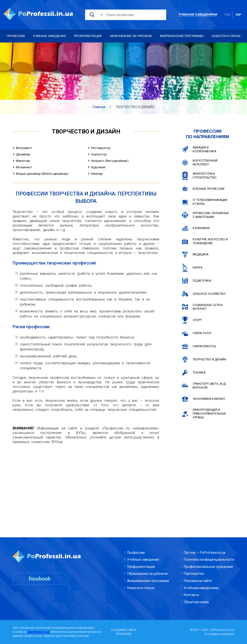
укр (238, 15)
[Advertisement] (86, 482)
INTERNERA (123, 634)
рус (228, 15)
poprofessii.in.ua (39, 632)
